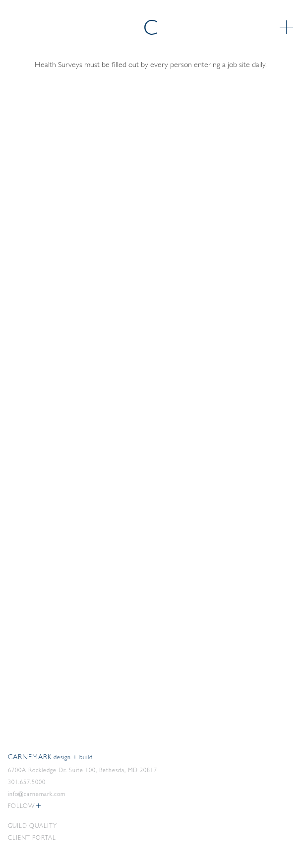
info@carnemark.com (37, 795)
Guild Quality (32, 826)
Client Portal (32, 838)
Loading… (150, 386)
